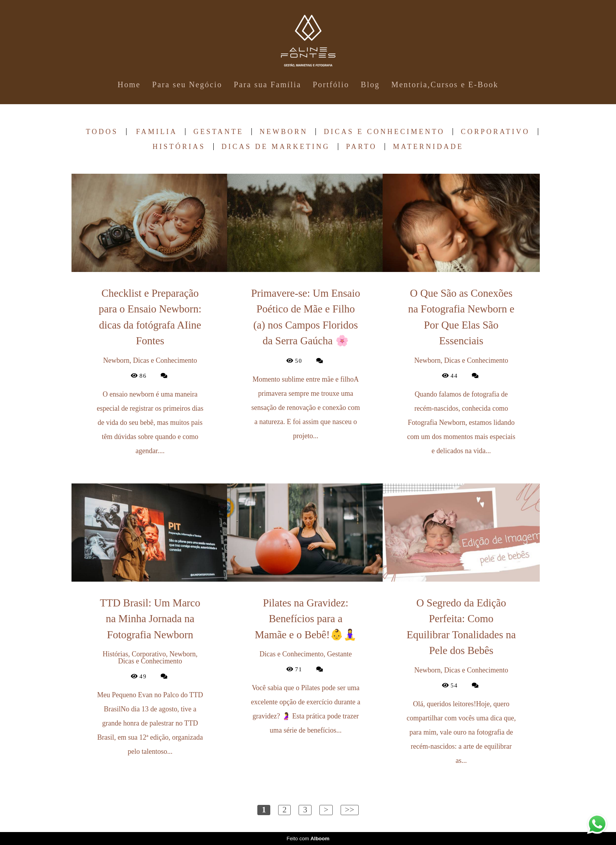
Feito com (308, 839)
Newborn (284, 132)
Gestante (218, 132)
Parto (361, 147)
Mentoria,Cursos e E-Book (445, 84)
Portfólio (331, 84)
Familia (157, 132)
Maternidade (428, 147)
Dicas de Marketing (276, 147)
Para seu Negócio (187, 84)
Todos (102, 132)
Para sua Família (268, 84)
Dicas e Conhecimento (384, 132)
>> (350, 810)
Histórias (179, 147)
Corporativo (495, 132)
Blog (370, 84)
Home (129, 84)
